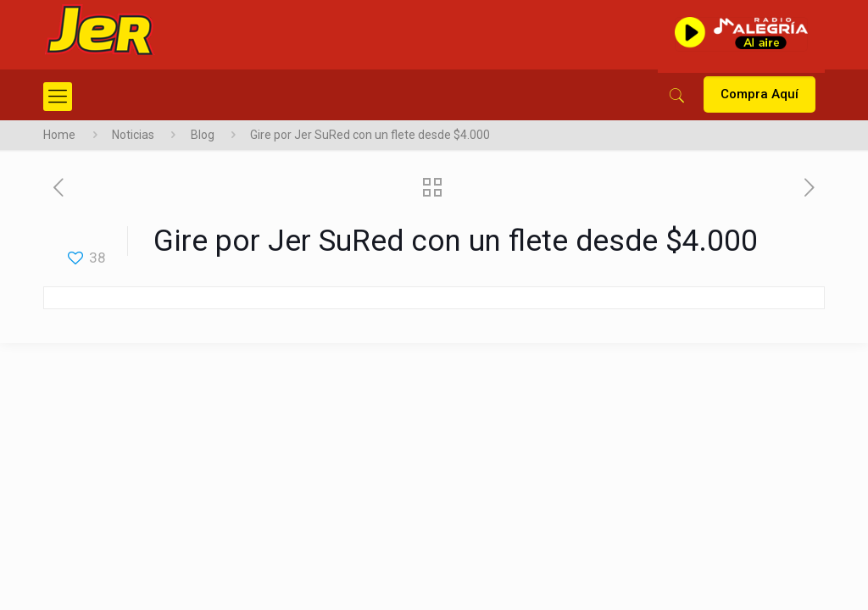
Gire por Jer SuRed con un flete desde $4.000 (370, 135)
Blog (203, 135)
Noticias (133, 135)
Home (59, 135)
